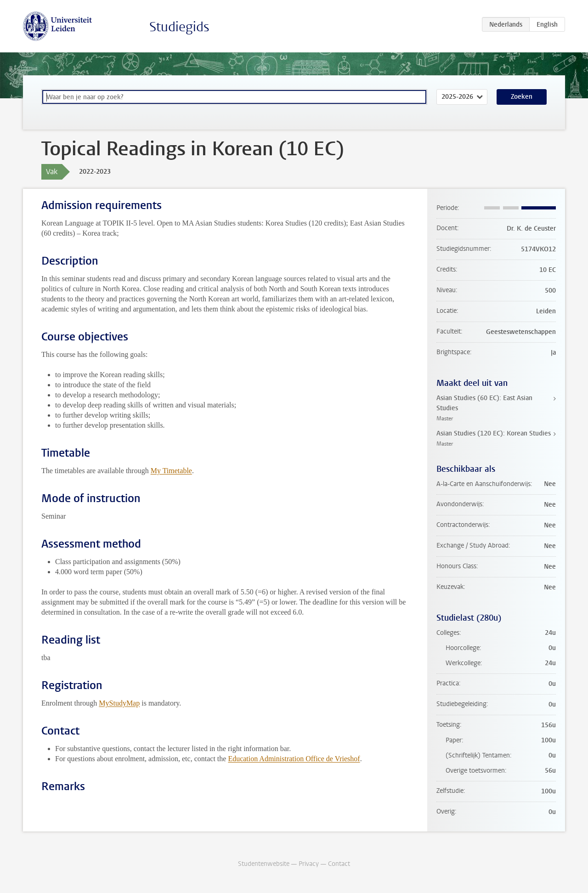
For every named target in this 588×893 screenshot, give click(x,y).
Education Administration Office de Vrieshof (294, 759)
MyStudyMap (119, 703)
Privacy (309, 864)
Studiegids (179, 27)
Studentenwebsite (264, 864)
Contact (339, 864)
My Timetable (171, 471)
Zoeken (522, 97)
